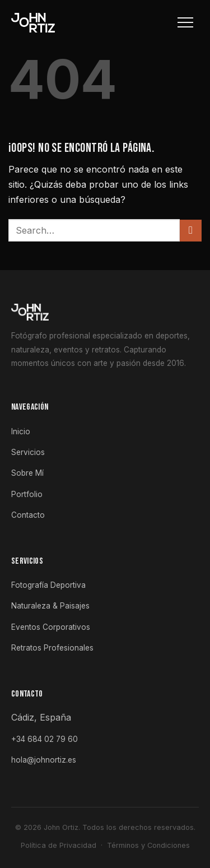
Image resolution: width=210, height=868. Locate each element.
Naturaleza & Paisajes (50, 606)
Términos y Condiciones (148, 845)
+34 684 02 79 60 (45, 739)
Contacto (28, 515)
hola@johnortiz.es (44, 760)
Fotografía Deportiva (48, 585)
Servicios (28, 452)
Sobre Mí (27, 473)
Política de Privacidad (59, 845)
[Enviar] (191, 231)
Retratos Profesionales (52, 648)
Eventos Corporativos (51, 627)
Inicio (21, 431)
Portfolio (27, 494)
